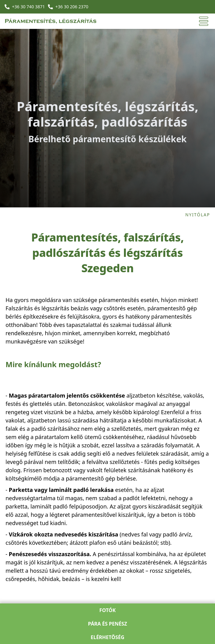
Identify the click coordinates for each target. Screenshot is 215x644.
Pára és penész (107, 624)
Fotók (107, 610)
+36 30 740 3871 (28, 7)
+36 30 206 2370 (72, 7)
